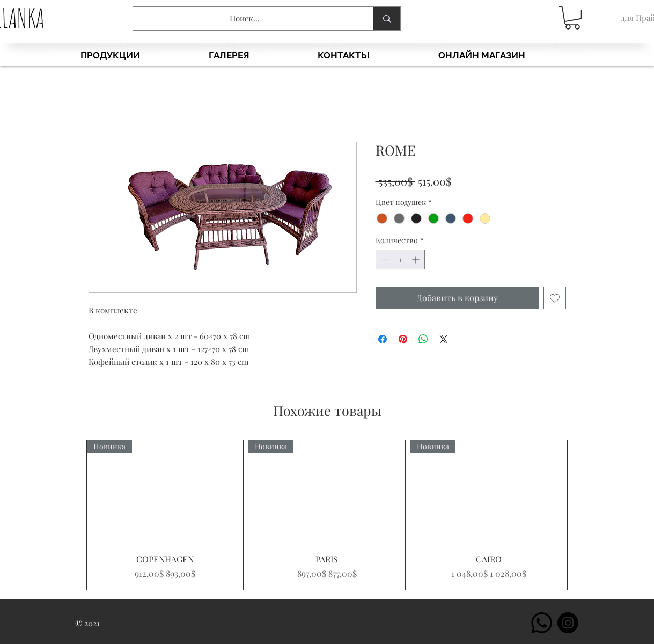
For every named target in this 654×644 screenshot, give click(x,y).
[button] (572, 18)
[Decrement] (384, 259)
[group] (327, 515)
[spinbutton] (400, 259)
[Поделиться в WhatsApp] (423, 339)
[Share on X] (444, 339)
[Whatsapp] (542, 623)
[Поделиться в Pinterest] (403, 339)
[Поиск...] (245, 19)
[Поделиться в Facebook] (383, 339)
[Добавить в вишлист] (555, 298)
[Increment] (417, 259)
